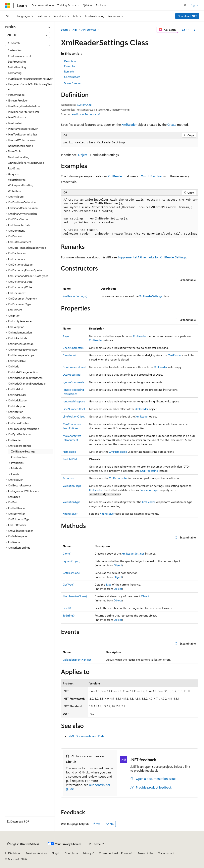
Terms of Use (146, 853)
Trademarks (165, 853)
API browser (89, 29)
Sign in (195, 5)
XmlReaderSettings (151, 296)
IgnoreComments (73, 382)
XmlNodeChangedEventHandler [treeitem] (27, 383)
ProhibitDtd (70, 459)
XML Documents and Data (87, 736)
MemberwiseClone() (75, 596)
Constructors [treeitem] (19, 457)
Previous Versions (36, 853)
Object (83, 155)
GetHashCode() (72, 573)
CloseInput (69, 355)
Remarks (69, 71)
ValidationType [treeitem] (17, 180)
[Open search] (185, 5)
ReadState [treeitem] (14, 168)
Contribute (71, 853)
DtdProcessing (72, 375)
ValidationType (149, 490)
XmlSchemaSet (118, 478)
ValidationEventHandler (77, 660)
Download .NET (187, 16)
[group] (129, 217)
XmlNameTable (118, 452)
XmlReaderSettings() (75, 296)
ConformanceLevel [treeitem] (19, 56)
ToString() (69, 615)
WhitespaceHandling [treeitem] (21, 185)
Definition (70, 61)
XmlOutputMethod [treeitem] (20, 417)
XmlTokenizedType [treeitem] (19, 519)
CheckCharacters (73, 348)
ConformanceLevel (74, 367)
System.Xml (84, 105)
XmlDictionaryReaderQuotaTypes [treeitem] (28, 276)
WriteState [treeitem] (14, 191)
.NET (75, 29)
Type (109, 584)
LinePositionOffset (74, 416)
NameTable (69, 452)
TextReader (175, 355)
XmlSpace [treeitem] (14, 497)
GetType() (69, 584)
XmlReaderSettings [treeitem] (23, 451)
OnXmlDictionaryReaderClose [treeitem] (26, 163)
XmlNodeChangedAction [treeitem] (23, 372)
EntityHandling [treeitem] (17, 67)
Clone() (67, 553)
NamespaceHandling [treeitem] (21, 146)
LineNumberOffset (74, 409)
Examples (70, 66)
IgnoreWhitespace (74, 401)
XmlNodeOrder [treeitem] (17, 395)
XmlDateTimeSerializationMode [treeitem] (27, 248)
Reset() (67, 608)
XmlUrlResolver (152, 176)
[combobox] (27, 35)
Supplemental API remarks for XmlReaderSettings (152, 257)
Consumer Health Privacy (114, 853)
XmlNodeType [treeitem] (16, 406)
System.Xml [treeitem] (15, 50)
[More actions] (194, 30)
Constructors (72, 77)
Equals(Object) (72, 561)
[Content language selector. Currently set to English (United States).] (23, 844)
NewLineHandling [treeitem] (19, 157)
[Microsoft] (7, 5)
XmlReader (129, 124)
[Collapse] (49, 27)
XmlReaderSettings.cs (85, 114)
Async (66, 336)
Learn (64, 29)
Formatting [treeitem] (15, 73)
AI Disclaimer (13, 853)
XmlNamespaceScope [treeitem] (21, 355)
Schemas (68, 478)
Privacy (87, 853)
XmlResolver (70, 514)
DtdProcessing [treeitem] (17, 61)
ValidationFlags (72, 486)
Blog (54, 853)
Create (172, 124)
